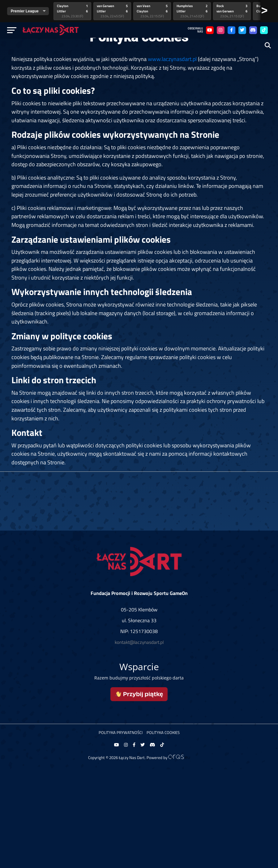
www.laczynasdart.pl (172, 59)
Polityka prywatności (121, 732)
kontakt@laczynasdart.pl (139, 642)
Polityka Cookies (163, 732)
